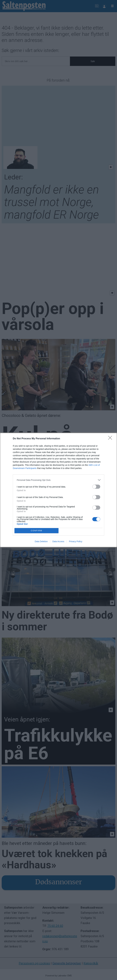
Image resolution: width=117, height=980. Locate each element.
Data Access (58, 541)
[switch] (96, 487)
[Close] (111, 439)
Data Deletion (41, 541)
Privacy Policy (76, 541)
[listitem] (58, 480)
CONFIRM (36, 531)
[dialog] (58, 490)
